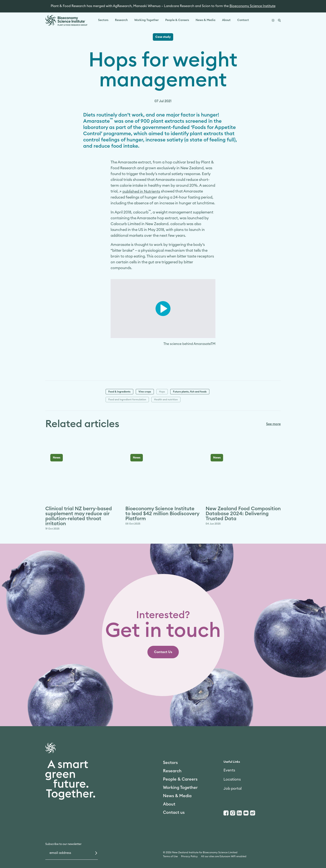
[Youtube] (246, 813)
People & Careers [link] (177, 20)
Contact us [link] (174, 813)
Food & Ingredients (119, 392)
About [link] (226, 20)
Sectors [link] (103, 20)
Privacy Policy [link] (189, 856)
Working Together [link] (146, 20)
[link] (140, 191)
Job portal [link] (233, 788)
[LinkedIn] (239, 813)
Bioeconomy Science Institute (253, 6)
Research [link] (121, 20)
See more (273, 424)
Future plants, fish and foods (190, 392)
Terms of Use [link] (170, 856)
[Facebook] (226, 813)
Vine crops (145, 392)
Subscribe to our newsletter (63, 844)
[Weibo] (253, 813)
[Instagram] (233, 813)
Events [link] (229, 770)
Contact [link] (243, 20)
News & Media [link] (206, 20)
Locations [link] (232, 779)
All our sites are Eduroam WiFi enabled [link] (224, 856)
